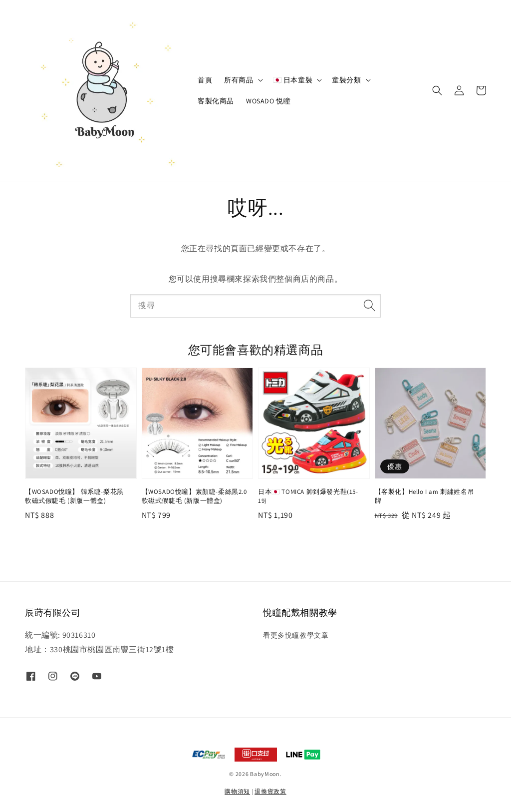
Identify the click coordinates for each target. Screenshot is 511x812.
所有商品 (239, 80)
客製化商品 (216, 101)
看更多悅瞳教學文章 (296, 635)
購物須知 (237, 791)
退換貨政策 (270, 791)
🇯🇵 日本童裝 (293, 80)
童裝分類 (346, 80)
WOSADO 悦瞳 (268, 101)
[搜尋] (369, 306)
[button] (437, 90)
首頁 (205, 80)
